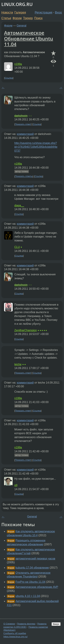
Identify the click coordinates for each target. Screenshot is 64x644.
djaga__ (19, 205)
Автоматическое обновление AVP (37, 587)
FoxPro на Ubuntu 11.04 (30, 582)
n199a (18, 64)
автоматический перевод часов (35, 559)
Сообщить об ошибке (15, 633)
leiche (18, 364)
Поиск (38, 18)
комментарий (25, 134)
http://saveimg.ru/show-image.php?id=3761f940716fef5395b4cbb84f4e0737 (36, 147)
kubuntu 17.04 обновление (32, 568)
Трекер (28, 18)
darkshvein (21, 116)
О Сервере (9, 624)
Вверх (56, 624)
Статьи (6, 18)
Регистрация (44, 12)
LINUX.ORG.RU (17, 4)
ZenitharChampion (26, 330)
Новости (7, 12)
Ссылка (9, 78)
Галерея (20, 12)
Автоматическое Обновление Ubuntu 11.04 (29, 38)
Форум (17, 18)
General (22, 26)
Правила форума (26, 624)
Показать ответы (24, 176)
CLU (17, 247)
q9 (16, 485)
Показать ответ (23, 124)
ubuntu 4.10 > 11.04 (28, 596)
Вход (58, 12)
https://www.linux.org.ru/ (15, 637)
